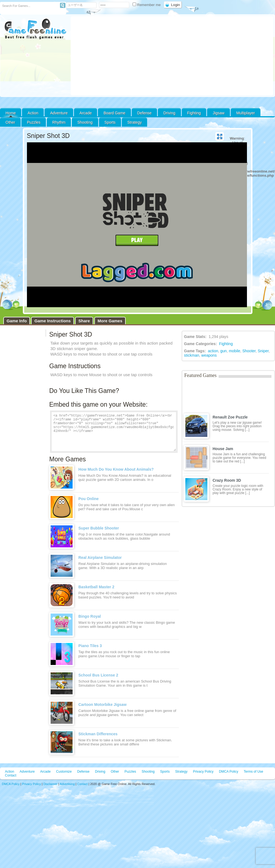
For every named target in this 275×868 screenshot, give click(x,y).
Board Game (114, 113)
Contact (11, 775)
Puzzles (34, 122)
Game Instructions (53, 321)
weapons (209, 355)
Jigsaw (218, 113)
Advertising (67, 784)
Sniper (263, 351)
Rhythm (59, 122)
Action (33, 113)
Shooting (85, 122)
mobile (234, 351)
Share (84, 321)
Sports (110, 122)
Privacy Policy (203, 772)
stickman (192, 355)
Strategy (134, 122)
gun (223, 351)
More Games (110, 321)
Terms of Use (253, 772)
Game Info (17, 321)
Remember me (147, 5)
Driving (169, 113)
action (213, 351)
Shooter (249, 351)
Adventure (59, 113)
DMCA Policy (229, 772)
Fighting (194, 113)
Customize (64, 772)
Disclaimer (50, 784)
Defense (144, 113)
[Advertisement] (172, 56)
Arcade (86, 113)
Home (11, 113)
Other (115, 772)
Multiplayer (246, 113)
